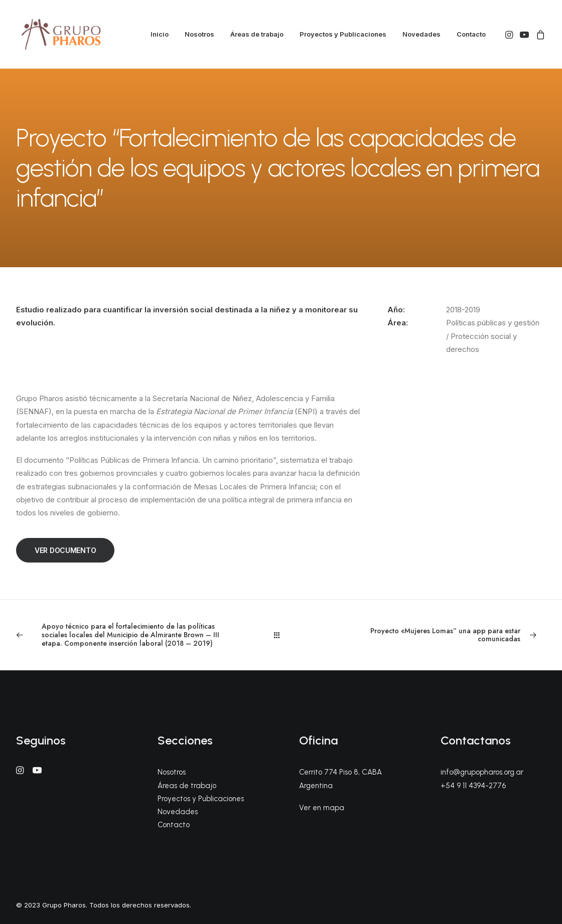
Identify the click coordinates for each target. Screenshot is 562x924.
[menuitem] (160, 34)
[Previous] (122, 635)
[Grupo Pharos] (61, 34)
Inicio (160, 34)
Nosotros (199, 34)
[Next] (440, 635)
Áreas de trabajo (257, 34)
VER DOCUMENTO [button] (65, 550)
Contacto (471, 34)
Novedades (421, 34)
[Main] (281, 635)
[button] (510, 34)
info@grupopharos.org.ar (482, 772)
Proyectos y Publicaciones (343, 34)
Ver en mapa (322, 808)
